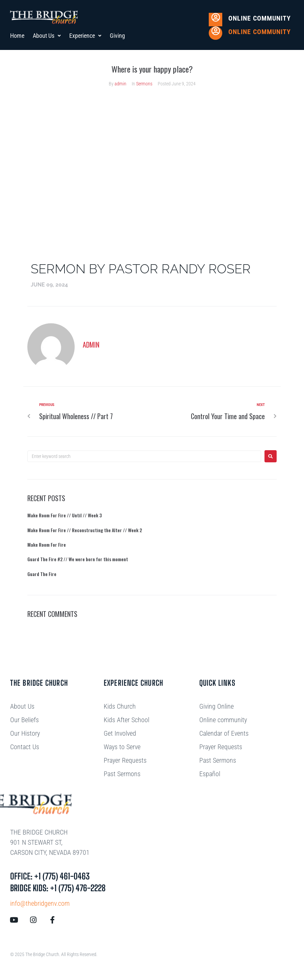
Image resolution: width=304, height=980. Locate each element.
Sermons (144, 84)
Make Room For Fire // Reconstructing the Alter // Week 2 (85, 530)
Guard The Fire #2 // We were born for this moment (78, 559)
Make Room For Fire (47, 545)
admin (120, 84)
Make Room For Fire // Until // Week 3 (65, 515)
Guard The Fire (42, 574)
